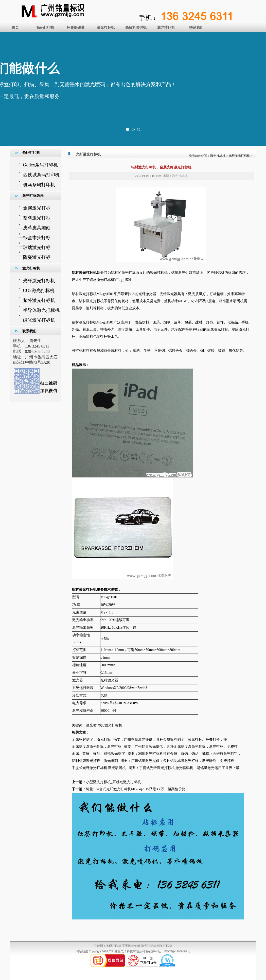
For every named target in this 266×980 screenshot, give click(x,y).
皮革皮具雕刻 (37, 228)
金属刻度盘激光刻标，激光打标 (97, 747)
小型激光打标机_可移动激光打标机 (113, 782)
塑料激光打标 (37, 218)
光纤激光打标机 (39, 281)
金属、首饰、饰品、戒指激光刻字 (98, 754)
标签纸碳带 (76, 27)
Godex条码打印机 (41, 165)
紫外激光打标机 (39, 300)
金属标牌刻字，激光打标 (91, 739)
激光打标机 (106, 27)
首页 (15, 27)
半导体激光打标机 (41, 310)
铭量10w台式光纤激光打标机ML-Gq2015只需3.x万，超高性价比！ (137, 789)
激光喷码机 (166, 27)
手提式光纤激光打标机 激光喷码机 (99, 768)
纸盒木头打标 (37, 238)
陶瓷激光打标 (37, 257)
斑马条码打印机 (39, 185)
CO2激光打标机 (39, 291)
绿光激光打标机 (39, 320)
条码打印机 (45, 27)
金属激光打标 (37, 208)
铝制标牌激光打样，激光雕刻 (95, 761)
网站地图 (82, 951)
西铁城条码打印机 (41, 175)
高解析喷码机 (136, 27)
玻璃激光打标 (37, 247)
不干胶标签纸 (131, 946)
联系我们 (196, 27)
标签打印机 (165, 946)
